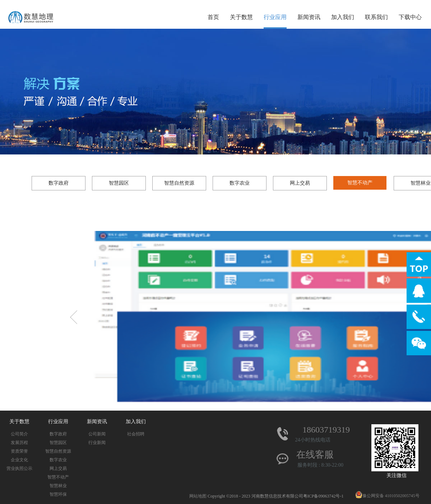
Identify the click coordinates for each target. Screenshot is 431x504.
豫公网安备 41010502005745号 (387, 496)
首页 (213, 17)
